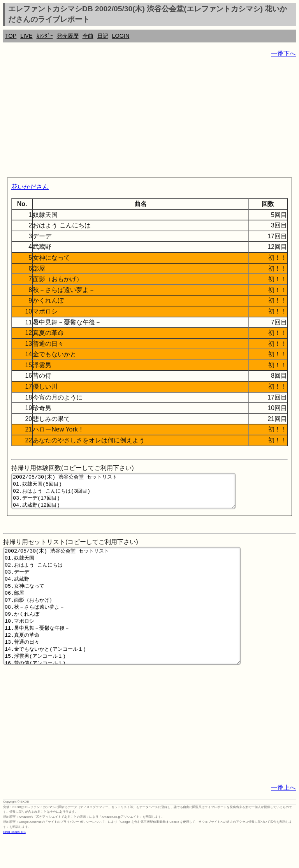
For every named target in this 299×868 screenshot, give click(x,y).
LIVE (26, 36)
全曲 (88, 36)
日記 (103, 36)
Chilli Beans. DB (14, 862)
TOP (11, 36)
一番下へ (283, 54)
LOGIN (121, 36)
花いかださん (30, 187)
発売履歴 (68, 36)
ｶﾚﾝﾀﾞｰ (45, 36)
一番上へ (283, 818)
